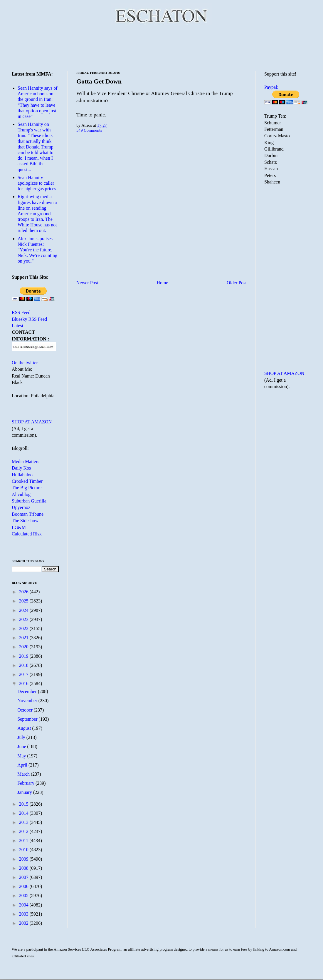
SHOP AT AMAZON (32, 422)
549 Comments (89, 130)
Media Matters (26, 461)
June (22, 746)
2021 (24, 638)
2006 (24, 886)
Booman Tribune (28, 514)
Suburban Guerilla (29, 501)
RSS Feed (21, 312)
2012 (24, 831)
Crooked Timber (27, 481)
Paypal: (271, 87)
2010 (24, 850)
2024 (24, 610)
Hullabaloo (22, 475)
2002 (24, 923)
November (28, 701)
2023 (24, 619)
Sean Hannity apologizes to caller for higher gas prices (37, 183)
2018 (24, 665)
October (26, 710)
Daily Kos (21, 468)
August (25, 728)
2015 (24, 804)
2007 (24, 877)
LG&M (19, 527)
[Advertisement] (161, 47)
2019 (24, 656)
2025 (24, 601)
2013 (24, 822)
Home (163, 283)
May (22, 756)
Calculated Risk (27, 534)
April (23, 765)
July (22, 737)
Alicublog (21, 494)
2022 (24, 628)
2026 (24, 592)
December (28, 691)
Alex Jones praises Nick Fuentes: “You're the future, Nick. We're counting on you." (37, 250)
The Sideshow (25, 521)
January (25, 792)
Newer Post (87, 283)
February (26, 783)
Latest (17, 326)
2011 (24, 840)
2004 (24, 905)
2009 (24, 859)
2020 (24, 647)
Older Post (237, 283)
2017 (24, 674)
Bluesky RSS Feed (29, 319)
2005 (24, 895)
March (24, 774)
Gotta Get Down (99, 81)
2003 (24, 914)
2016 (24, 683)
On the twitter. (25, 363)
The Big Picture (27, 488)
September (28, 719)
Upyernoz (21, 507)
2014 (24, 813)
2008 (24, 868)
